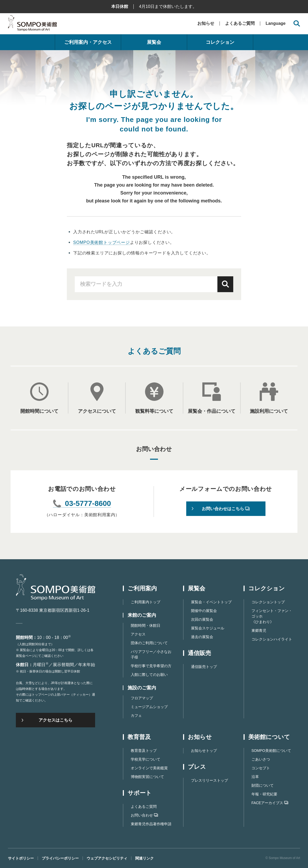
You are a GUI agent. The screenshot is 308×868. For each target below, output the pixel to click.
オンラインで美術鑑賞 (149, 768)
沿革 (255, 777)
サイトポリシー (21, 858)
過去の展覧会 (202, 637)
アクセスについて (97, 411)
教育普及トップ (144, 751)
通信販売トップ (204, 667)
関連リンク (144, 858)
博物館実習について (147, 777)
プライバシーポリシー (60, 858)
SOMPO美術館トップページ (102, 242)
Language (276, 23)
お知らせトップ (204, 751)
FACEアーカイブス (270, 803)
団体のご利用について (149, 643)
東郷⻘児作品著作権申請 (151, 824)
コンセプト (261, 768)
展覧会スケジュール (208, 628)
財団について (263, 785)
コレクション (220, 42)
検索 (225, 284)
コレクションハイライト (272, 639)
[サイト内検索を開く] (297, 24)
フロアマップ (142, 698)
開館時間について (39, 411)
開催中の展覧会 (204, 611)
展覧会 (154, 42)
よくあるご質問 (240, 23)
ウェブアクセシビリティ (107, 858)
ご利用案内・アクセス (88, 42)
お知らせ (206, 23)
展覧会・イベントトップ (211, 602)
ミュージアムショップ (149, 707)
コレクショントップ (268, 602)
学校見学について (146, 759)
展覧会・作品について (212, 411)
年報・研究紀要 (264, 794)
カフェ (136, 715)
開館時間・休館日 (146, 625)
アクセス (138, 634)
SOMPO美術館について (271, 751)
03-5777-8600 (88, 504)
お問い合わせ (144, 815)
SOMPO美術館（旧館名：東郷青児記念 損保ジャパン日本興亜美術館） (32, 24)
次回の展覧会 (202, 619)
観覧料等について (154, 411)
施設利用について (269, 411)
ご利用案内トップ (146, 602)
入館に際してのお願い (149, 675)
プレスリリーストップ (209, 780)
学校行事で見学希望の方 (151, 666)
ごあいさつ (261, 759)
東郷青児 (259, 630)
